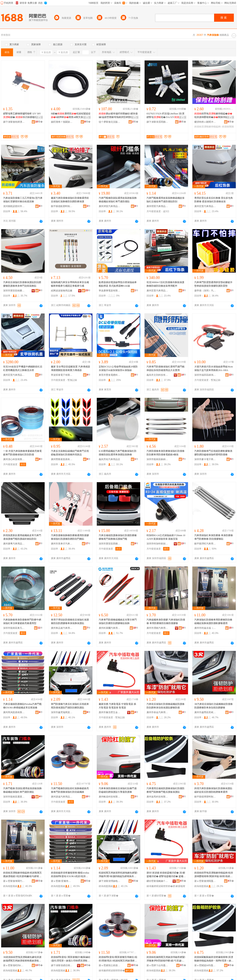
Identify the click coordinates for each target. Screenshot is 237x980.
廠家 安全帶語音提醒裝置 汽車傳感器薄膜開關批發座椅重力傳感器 (71, 368)
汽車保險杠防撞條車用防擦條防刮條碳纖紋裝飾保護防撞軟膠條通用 (213, 621)
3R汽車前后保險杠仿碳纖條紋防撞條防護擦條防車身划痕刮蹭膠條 (213, 706)
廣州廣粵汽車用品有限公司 (14, 544)
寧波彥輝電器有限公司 (110, 291)
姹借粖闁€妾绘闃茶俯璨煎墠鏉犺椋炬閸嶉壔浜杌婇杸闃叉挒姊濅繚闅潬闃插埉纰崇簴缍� (118, 959)
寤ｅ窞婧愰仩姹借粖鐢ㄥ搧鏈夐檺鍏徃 (110, 965)
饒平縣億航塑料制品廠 (62, 206)
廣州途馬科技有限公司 (157, 797)
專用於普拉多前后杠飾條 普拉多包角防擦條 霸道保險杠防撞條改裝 (214, 200)
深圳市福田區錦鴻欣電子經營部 (205, 375)
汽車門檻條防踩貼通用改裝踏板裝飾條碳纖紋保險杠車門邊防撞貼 (118, 200)
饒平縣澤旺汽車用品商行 (205, 544)
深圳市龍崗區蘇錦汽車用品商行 (157, 459)
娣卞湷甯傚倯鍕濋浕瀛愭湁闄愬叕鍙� (14, 122)
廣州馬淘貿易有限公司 (14, 712)
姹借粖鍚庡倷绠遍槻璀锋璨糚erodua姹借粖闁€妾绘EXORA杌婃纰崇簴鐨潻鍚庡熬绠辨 (70, 875)
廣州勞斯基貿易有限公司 (62, 459)
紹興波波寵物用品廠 (62, 291)
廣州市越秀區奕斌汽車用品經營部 (205, 712)
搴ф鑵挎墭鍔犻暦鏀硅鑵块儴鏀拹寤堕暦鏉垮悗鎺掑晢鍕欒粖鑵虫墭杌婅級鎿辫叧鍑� (118, 116)
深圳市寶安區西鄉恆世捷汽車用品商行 (110, 544)
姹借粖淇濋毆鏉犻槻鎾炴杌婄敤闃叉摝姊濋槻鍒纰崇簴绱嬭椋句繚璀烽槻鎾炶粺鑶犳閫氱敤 (23, 875)
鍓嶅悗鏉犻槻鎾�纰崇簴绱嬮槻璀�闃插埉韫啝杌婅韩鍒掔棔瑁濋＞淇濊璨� (214, 116)
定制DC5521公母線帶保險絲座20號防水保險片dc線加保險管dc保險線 (118, 368)
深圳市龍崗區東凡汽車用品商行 (14, 628)
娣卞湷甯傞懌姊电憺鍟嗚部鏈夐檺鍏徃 (110, 881)
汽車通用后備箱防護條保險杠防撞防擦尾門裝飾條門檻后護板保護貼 (166, 790)
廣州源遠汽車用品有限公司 (62, 797)
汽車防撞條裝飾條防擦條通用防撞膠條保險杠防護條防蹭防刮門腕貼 (70, 537)
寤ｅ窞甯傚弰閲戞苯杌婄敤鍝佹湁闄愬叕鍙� (205, 881)
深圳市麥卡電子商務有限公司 (205, 459)
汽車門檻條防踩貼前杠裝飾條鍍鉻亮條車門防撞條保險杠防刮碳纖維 (70, 790)
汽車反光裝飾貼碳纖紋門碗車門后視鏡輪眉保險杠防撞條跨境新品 (70, 453)
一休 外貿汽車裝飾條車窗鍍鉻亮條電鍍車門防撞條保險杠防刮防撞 (22, 453)
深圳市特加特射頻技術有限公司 (157, 544)
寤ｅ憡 (39, 117)
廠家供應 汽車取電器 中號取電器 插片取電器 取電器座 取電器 (117, 706)
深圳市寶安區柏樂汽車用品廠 (14, 291)
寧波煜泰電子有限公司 (62, 375)
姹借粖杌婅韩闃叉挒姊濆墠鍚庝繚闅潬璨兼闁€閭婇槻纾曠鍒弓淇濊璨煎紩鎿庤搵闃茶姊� (166, 959)
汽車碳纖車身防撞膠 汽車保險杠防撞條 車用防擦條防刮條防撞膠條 (166, 621)
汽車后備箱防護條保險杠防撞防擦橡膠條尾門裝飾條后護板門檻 (118, 537)
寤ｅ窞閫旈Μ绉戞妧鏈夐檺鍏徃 (205, 965)
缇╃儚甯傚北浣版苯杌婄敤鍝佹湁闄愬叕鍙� (110, 122)
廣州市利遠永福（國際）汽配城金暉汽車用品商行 (205, 628)
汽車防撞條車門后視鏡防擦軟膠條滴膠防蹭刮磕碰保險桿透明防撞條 (213, 453)
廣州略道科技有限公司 (110, 797)
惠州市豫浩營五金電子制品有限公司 (110, 712)
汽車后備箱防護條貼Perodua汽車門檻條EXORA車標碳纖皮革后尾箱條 (22, 706)
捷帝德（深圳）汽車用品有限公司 (205, 291)
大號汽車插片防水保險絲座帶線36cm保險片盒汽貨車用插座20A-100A (214, 368)
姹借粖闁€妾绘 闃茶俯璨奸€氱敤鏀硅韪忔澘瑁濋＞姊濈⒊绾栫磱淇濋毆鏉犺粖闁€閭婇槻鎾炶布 (71, 959)
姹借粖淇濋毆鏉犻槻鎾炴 (208, 127)
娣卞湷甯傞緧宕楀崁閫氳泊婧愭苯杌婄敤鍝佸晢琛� (62, 965)
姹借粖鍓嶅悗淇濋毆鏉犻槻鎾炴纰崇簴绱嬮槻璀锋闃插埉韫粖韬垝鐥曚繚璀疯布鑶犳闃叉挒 (214, 875)
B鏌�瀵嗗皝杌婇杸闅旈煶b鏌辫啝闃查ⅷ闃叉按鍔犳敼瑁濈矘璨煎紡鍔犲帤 (71, 116)
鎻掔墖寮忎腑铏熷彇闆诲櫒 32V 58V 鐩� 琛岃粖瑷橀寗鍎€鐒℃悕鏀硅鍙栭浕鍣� (22, 116)
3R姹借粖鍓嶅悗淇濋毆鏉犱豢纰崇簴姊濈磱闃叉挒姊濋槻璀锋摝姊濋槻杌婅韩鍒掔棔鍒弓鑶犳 (22, 959)
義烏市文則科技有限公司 (157, 375)
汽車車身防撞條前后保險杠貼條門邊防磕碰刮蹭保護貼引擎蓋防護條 (118, 790)
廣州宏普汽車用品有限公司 (205, 206)
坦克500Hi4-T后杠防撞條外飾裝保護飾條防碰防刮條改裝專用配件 (165, 284)
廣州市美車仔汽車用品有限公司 (62, 544)
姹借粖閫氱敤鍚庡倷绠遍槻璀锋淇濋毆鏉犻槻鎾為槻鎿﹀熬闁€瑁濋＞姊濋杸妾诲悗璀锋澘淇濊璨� (214, 959)
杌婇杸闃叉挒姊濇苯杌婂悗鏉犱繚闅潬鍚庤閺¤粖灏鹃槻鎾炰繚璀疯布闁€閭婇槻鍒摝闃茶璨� (118, 875)
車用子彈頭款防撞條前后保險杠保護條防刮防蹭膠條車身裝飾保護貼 (70, 621)
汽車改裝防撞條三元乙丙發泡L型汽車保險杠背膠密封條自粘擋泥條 (23, 200)
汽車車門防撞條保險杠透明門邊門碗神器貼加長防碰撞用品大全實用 (166, 368)
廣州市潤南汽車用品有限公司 (157, 628)
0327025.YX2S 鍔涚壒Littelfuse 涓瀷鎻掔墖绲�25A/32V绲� (165, 116)
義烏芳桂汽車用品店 (109, 459)
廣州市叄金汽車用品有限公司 (157, 712)
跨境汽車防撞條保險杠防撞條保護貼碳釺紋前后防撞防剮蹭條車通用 (213, 790)
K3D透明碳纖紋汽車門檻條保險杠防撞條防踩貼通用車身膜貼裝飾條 (118, 453)
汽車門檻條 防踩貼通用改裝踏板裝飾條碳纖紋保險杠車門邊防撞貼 (22, 790)
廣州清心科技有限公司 (14, 459)
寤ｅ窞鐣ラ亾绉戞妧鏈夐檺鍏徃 (157, 965)
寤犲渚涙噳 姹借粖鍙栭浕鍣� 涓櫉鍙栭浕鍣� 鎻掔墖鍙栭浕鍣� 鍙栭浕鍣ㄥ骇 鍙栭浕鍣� (166, 875)
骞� (39, 122)
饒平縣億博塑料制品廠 (205, 797)
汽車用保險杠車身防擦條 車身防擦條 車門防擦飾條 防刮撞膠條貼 (214, 537)
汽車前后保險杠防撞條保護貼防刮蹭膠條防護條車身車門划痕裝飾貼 (22, 284)
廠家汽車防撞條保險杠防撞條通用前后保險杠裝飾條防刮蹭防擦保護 (70, 200)
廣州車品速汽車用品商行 (62, 628)
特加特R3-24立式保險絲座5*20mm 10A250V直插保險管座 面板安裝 (166, 537)
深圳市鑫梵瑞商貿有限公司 (62, 712)
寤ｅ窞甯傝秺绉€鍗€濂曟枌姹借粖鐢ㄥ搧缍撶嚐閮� (14, 965)
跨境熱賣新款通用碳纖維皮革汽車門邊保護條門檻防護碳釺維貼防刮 (22, 537)
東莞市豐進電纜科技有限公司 (110, 375)
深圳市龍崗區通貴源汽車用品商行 (14, 797)
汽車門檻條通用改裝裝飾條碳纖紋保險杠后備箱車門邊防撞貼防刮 (166, 200)
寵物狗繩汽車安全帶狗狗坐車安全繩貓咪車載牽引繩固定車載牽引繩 (70, 284)
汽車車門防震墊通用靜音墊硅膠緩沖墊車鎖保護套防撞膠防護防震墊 (213, 284)
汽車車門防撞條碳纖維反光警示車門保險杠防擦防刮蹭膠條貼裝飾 (118, 621)
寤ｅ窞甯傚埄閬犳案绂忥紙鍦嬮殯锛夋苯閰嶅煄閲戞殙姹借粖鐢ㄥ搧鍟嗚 (14, 881)
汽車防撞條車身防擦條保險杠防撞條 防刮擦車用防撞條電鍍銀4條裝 (166, 453)
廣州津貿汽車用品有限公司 (110, 206)
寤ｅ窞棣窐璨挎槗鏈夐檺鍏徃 (62, 881)
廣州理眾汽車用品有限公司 (157, 206)
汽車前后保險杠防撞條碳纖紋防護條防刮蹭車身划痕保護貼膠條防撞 (166, 706)
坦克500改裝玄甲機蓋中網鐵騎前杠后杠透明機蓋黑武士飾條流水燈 (23, 368)
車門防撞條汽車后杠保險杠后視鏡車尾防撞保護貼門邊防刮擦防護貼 (70, 706)
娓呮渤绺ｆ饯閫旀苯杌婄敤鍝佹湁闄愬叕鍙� (62, 122)
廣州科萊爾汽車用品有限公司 (110, 628)
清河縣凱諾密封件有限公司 (14, 206)
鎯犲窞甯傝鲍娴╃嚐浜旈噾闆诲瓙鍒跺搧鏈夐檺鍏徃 (157, 881)
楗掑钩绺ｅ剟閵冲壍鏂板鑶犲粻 (205, 122)
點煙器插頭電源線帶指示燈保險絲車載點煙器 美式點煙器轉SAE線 (118, 284)
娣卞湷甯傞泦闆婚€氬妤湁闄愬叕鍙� (157, 122)
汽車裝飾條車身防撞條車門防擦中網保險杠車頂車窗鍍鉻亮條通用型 (22, 621)
